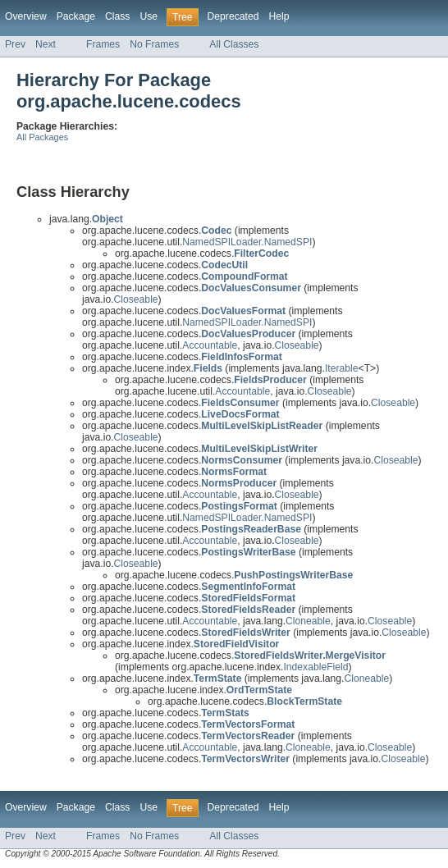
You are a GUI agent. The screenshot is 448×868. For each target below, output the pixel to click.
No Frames (154, 44)
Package (76, 16)
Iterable (342, 368)
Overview (26, 16)
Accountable (210, 345)
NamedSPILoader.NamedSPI (247, 242)
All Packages (42, 137)
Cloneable (308, 621)
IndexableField (315, 667)
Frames (103, 44)
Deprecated (233, 16)
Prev (15, 44)
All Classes (234, 44)
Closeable (136, 299)
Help (279, 16)
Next (46, 44)
